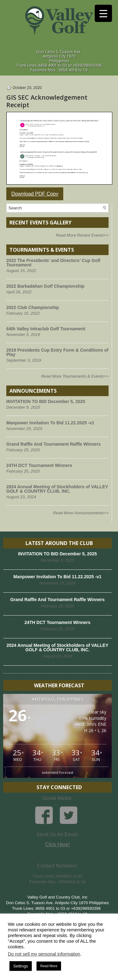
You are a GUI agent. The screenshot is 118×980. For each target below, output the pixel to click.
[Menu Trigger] (103, 13)
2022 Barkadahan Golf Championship (45, 286)
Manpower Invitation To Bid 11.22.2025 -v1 (50, 423)
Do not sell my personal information (44, 954)
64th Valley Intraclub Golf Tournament (46, 329)
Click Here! (57, 844)
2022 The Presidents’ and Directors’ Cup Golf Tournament (53, 263)
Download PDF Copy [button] (35, 194)
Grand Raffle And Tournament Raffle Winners (53, 444)
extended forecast (58, 772)
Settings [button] (21, 966)
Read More (49, 966)
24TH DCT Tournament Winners (39, 465)
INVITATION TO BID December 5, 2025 (46, 401)
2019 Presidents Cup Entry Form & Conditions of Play (57, 352)
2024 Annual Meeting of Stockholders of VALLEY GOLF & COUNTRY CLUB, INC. (57, 489)
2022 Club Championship (33, 307)
